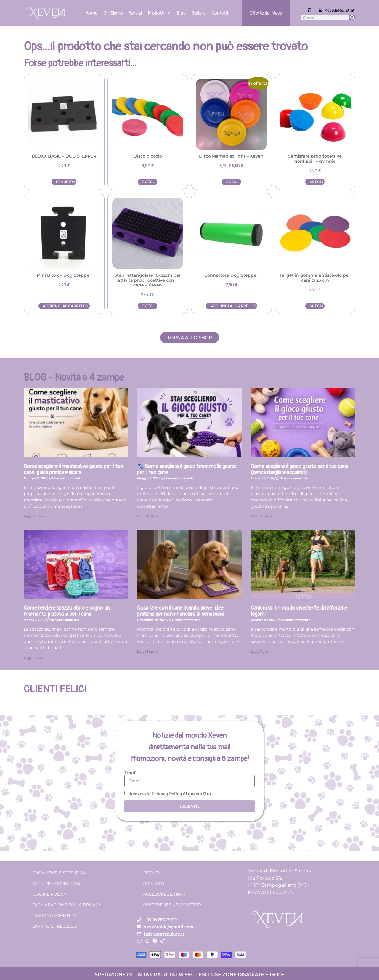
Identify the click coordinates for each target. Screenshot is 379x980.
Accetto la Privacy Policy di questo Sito (170, 793)
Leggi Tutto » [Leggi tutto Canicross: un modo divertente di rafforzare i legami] (261, 651)
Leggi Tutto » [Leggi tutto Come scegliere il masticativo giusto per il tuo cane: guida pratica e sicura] (34, 516)
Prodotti (159, 13)
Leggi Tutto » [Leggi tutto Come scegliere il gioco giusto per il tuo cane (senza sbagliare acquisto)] (261, 516)
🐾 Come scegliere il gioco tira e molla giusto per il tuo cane (187, 470)
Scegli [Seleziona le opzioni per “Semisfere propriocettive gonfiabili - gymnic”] (316, 182)
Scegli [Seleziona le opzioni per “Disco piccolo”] (149, 182)
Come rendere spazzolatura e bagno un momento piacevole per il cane (67, 611)
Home (91, 13)
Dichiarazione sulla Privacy (67, 905)
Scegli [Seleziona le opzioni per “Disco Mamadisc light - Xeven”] (233, 182)
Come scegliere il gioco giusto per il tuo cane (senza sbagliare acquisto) (299, 470)
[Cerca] (352, 17)
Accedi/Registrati (340, 10)
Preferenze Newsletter (172, 905)
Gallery (199, 13)
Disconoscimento (54, 915)
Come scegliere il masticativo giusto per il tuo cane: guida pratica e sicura (73, 470)
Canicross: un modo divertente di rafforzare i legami (300, 611)
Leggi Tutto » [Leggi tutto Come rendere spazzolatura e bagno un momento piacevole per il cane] (34, 657)
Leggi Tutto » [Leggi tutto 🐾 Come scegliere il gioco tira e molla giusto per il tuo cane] (147, 516)
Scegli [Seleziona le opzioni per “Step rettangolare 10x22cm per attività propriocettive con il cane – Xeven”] (149, 306)
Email (131, 773)
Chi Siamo (113, 13)
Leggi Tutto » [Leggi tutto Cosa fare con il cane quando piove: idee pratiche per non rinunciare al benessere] (147, 651)
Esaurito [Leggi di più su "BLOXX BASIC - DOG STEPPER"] (65, 182)
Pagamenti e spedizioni (60, 873)
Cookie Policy (49, 894)
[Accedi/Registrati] (320, 10)
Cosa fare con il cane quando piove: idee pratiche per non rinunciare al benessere (181, 611)
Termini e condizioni (57, 883)
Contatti (220, 13)
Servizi (135, 13)
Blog (181, 13)
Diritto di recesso (55, 926)
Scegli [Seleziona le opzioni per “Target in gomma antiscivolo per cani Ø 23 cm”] (316, 306)
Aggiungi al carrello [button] (66, 306)
